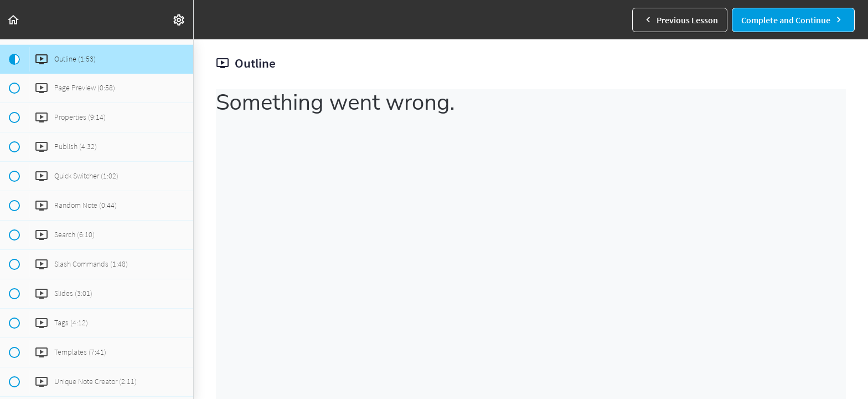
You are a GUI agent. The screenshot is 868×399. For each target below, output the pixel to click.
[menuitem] (179, 20)
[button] (14, 20)
